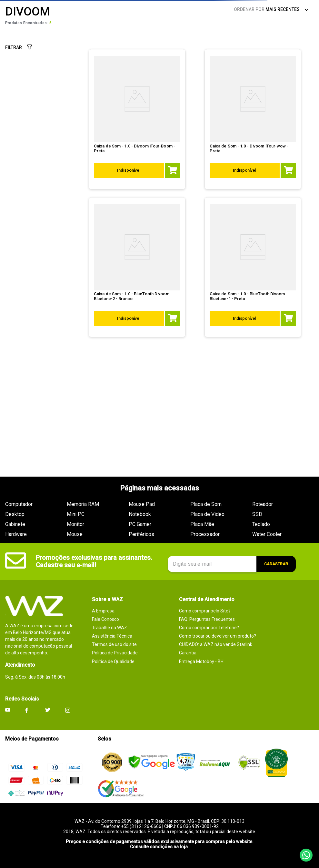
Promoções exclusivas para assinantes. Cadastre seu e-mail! (94, 561)
